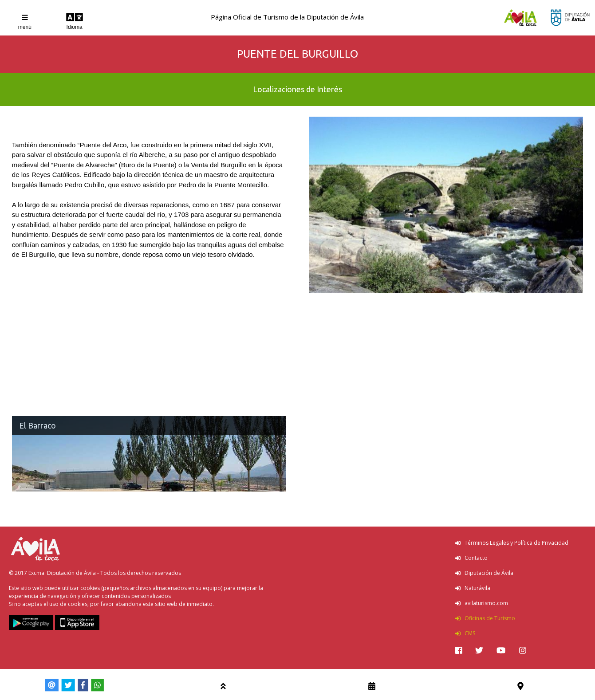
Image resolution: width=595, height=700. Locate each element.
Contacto (471, 558)
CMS (465, 633)
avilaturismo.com (482, 603)
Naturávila (473, 588)
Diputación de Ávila (484, 573)
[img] (459, 650)
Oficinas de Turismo (485, 618)
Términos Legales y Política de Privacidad (512, 543)
